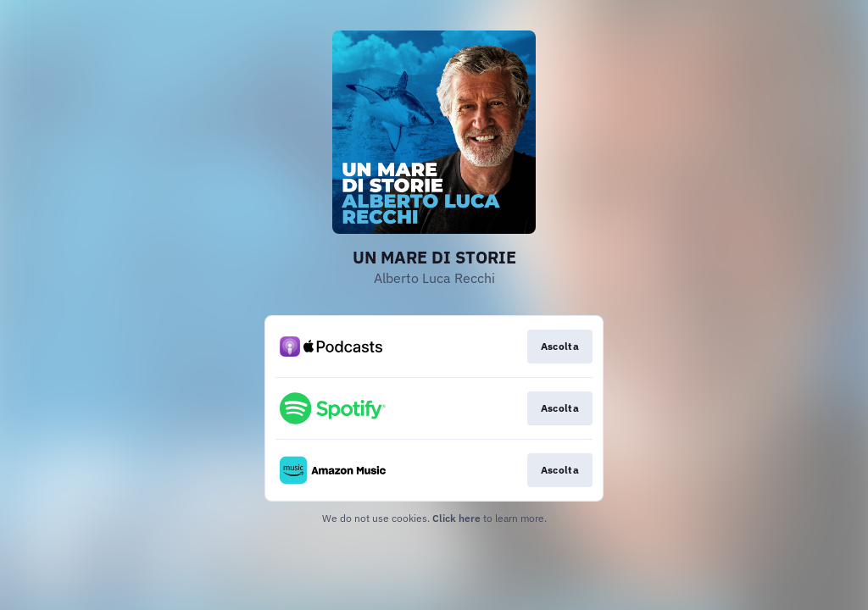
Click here (456, 518)
